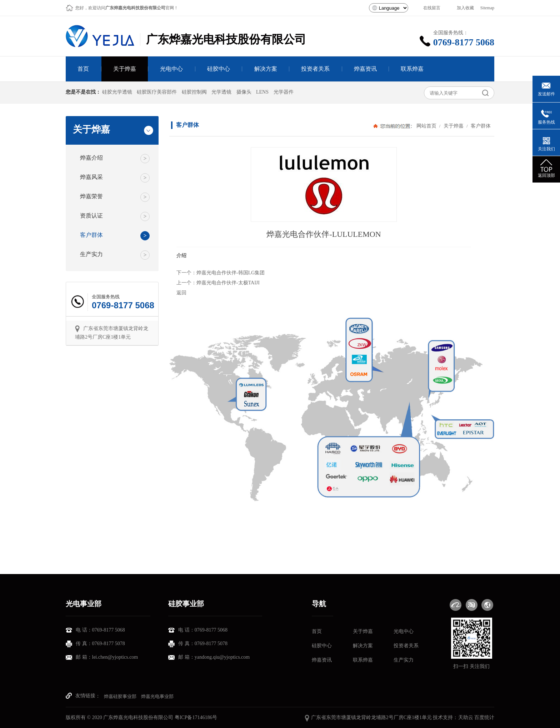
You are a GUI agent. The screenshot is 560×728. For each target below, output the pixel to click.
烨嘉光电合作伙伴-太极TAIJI (228, 283)
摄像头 (244, 92)
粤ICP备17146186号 (196, 717)
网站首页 (426, 126)
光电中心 (404, 631)
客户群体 (480, 126)
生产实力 (404, 660)
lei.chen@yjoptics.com (115, 657)
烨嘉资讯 (322, 660)
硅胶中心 (322, 646)
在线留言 (432, 8)
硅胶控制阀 (194, 92)
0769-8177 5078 (109, 644)
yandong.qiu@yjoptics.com (222, 657)
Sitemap (487, 8)
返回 (181, 293)
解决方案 (363, 646)
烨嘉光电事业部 (157, 696)
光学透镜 (221, 92)
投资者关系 (406, 646)
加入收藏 (465, 8)
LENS (262, 92)
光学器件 (284, 92)
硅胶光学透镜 (117, 92)
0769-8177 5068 (466, 42)
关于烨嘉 (453, 126)
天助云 (466, 717)
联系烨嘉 (363, 660)
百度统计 (484, 717)
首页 (317, 631)
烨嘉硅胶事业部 (120, 696)
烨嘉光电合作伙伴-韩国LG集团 (231, 273)
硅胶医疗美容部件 (157, 92)
